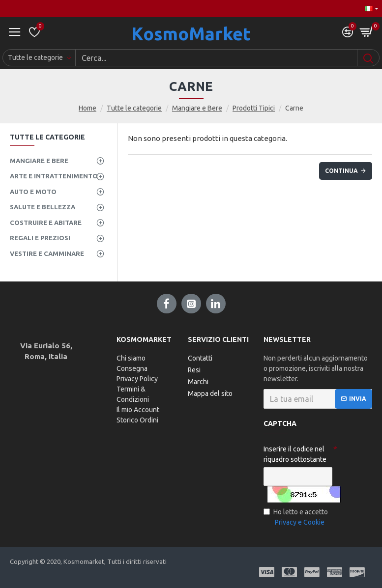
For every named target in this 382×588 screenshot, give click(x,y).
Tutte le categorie (134, 108)
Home (88, 108)
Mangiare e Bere (197, 108)
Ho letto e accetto (296, 518)
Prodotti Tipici (254, 108)
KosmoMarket (191, 34)
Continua (341, 171)
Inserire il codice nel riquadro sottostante (295, 454)
